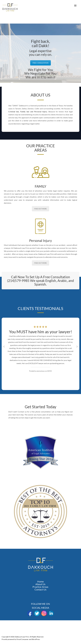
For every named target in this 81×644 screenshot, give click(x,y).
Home (41, 581)
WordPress (36, 639)
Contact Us (41, 589)
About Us (40, 584)
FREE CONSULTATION (41, 63)
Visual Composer (22, 639)
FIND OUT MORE (40, 209)
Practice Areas (40, 587)
